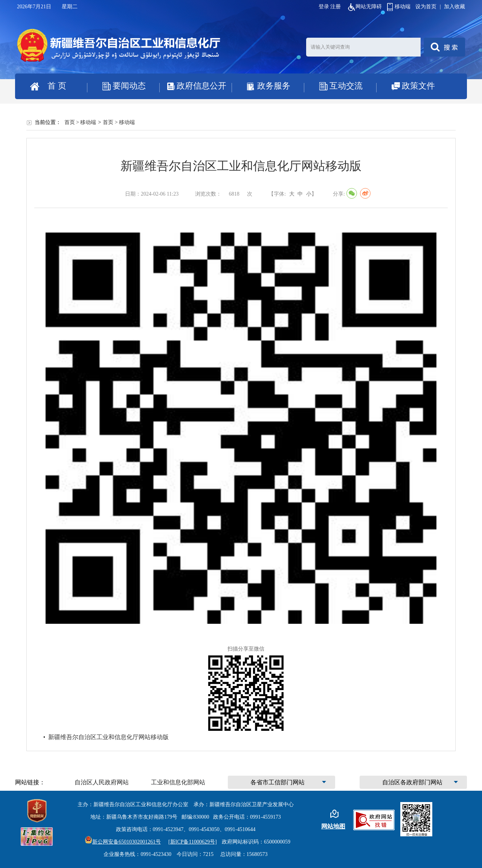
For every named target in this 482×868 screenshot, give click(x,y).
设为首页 (426, 7)
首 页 (57, 86)
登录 (324, 7)
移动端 (399, 7)
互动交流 (346, 86)
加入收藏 (455, 7)
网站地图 (333, 826)
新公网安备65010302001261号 (123, 842)
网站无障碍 (365, 7)
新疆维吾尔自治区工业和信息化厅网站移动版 (108, 737)
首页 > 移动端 (80, 122)
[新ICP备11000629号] (193, 842)
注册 (336, 7)
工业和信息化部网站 (178, 782)
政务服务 (274, 86)
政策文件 (418, 86)
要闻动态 (129, 86)
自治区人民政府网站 (102, 782)
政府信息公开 (201, 86)
